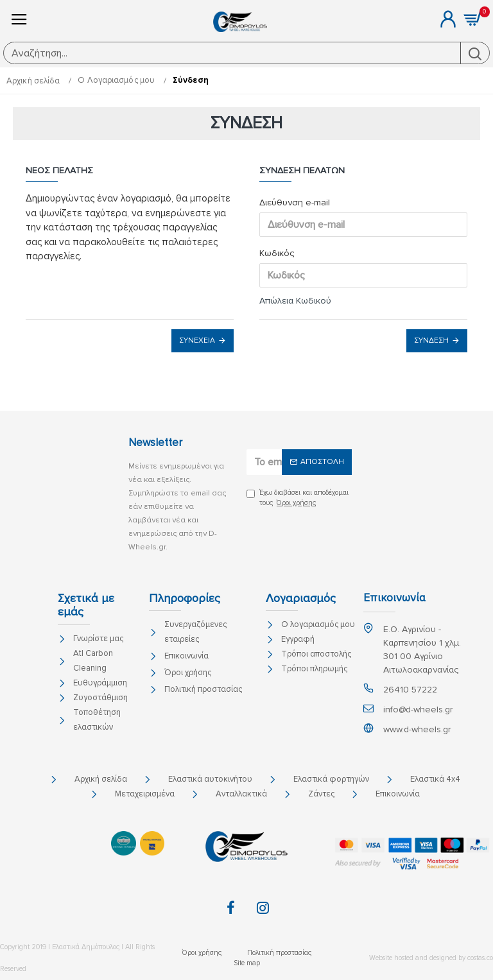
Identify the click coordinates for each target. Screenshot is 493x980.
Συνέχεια (197, 340)
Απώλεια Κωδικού (295, 301)
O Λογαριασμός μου (116, 80)
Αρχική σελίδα (33, 81)
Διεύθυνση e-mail (295, 202)
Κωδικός (277, 253)
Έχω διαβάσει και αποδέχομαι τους (298, 499)
